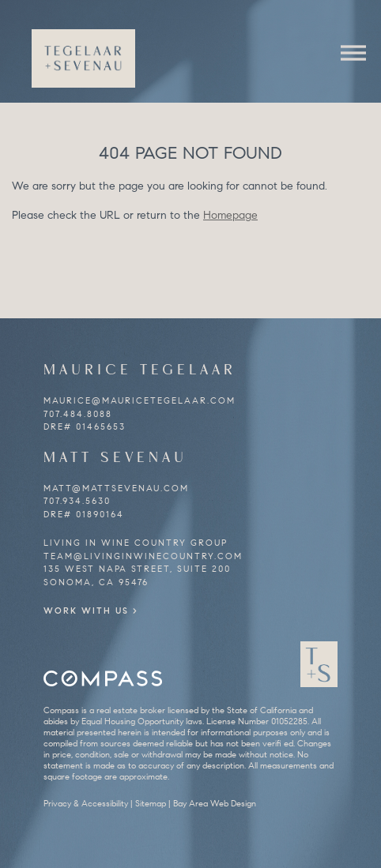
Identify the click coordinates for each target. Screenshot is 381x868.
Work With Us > (91, 611)
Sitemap (151, 803)
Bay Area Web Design (215, 803)
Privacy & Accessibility (86, 803)
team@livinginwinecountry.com (143, 556)
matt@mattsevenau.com (116, 488)
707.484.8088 (78, 414)
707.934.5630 (77, 501)
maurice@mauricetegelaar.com (140, 400)
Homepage (230, 215)
